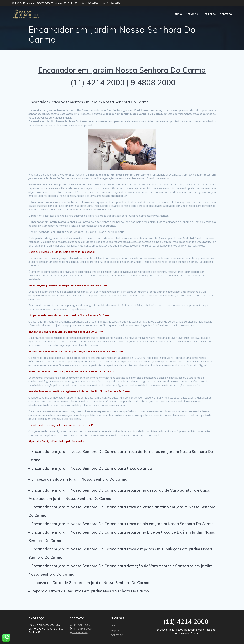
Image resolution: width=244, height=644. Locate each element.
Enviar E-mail (80, 632)
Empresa (210, 14)
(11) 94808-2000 (82, 629)
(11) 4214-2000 (81, 625)
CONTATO (226, 14)
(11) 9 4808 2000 (114, 3)
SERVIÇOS (192, 14)
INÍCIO (178, 14)
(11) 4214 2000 (92, 3)
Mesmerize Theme (188, 633)
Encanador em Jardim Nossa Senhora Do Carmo (122, 70)
